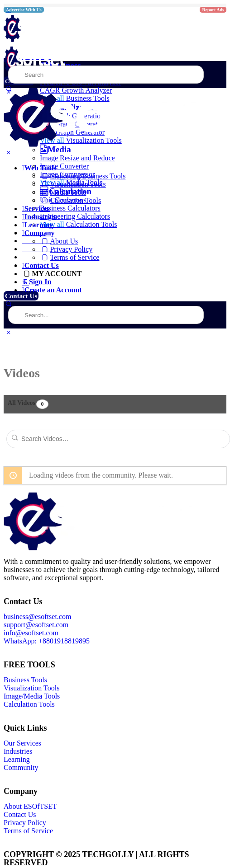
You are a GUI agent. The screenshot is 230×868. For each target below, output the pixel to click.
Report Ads (213, 10)
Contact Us (21, 296)
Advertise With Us (24, 10)
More (12, 280)
